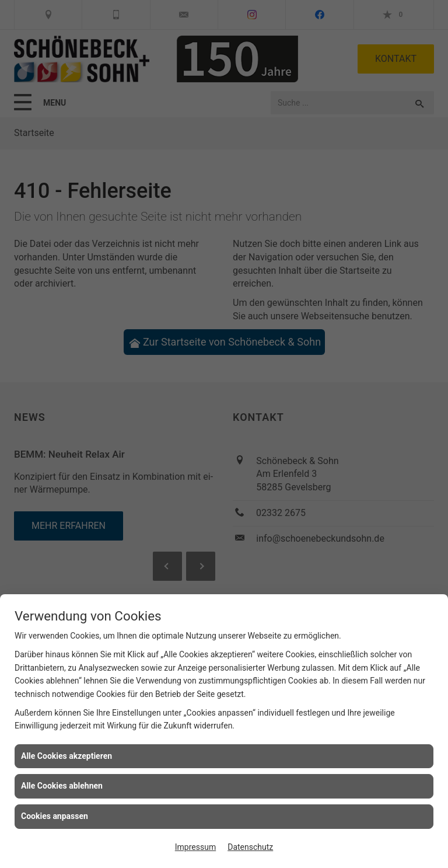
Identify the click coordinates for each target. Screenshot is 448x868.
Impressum (195, 847)
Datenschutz (250, 847)
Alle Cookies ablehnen (62, 786)
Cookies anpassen (55, 816)
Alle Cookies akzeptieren (66, 756)
